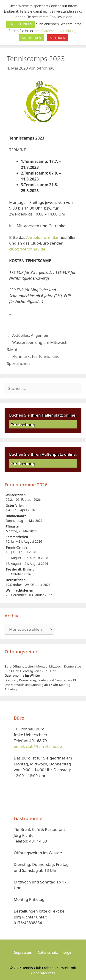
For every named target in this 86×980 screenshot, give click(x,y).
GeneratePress (43, 973)
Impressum (23, 952)
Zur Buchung (22, 424)
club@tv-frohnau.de (27, 249)
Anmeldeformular (42, 237)
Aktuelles (21, 335)
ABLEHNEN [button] (57, 38)
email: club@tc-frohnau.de (38, 746)
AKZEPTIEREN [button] (32, 38)
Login (68, 952)
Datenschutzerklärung (59, 31)
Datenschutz (48, 952)
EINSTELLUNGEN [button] (20, 24)
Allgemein (40, 335)
